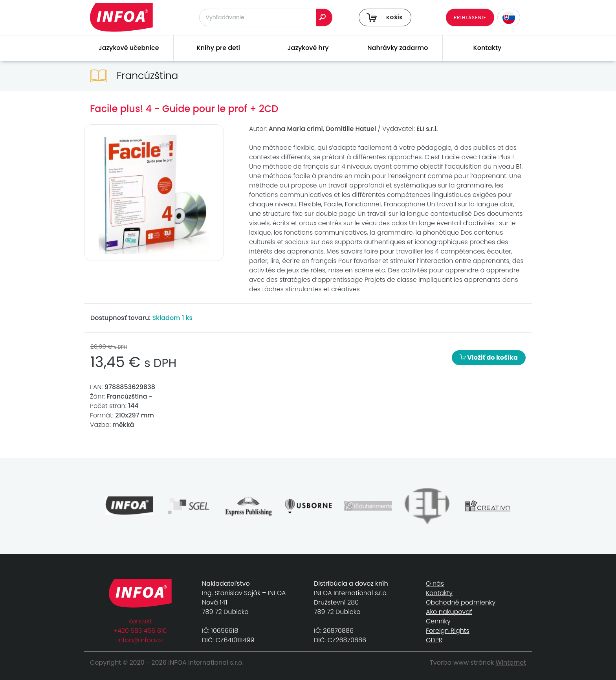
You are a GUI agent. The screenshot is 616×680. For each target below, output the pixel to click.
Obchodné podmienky (461, 602)
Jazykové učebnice (129, 48)
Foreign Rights (448, 631)
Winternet (511, 663)
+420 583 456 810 (140, 631)
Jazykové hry (308, 48)
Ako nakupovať (449, 612)
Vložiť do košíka (489, 357)
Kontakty (488, 48)
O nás (435, 584)
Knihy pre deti (219, 48)
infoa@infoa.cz (140, 640)
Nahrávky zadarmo (398, 48)
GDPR (434, 640)
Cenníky (438, 621)
